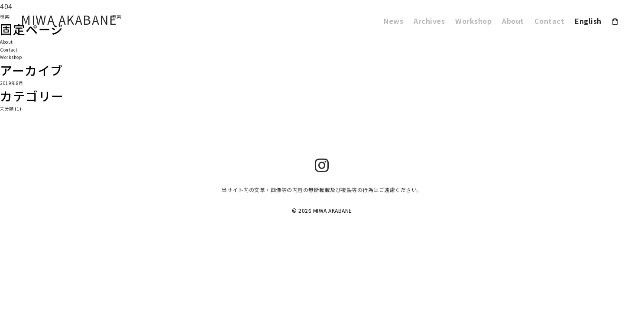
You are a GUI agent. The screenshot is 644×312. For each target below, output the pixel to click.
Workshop (473, 21)
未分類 (7, 109)
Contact (550, 21)
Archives (429, 21)
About (513, 21)
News (393, 21)
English (588, 21)
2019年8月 (12, 83)
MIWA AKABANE (69, 19)
